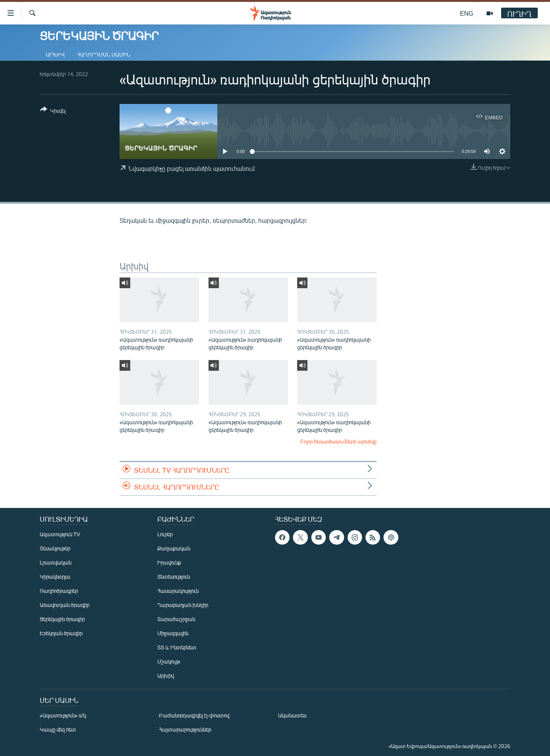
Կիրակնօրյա (55, 577)
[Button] (53, 111)
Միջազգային (173, 633)
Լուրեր (165, 534)
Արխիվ (55, 54)
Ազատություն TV (60, 534)
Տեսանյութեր (55, 548)
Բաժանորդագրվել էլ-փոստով (194, 715)
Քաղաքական (174, 548)
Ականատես (292, 715)
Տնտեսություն (174, 577)
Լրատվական (56, 562)
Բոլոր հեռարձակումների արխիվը (338, 441)
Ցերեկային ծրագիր (62, 619)
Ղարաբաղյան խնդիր (183, 605)
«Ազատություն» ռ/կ (63, 715)
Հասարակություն (178, 591)
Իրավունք (169, 562)
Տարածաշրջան (176, 619)
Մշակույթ (169, 661)
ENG (467, 13)
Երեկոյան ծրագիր (61, 633)
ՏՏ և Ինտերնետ (177, 647)
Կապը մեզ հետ (58, 729)
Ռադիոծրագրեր (59, 591)
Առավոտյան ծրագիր (65, 605)
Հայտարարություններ (185, 729)
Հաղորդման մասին (104, 54)
